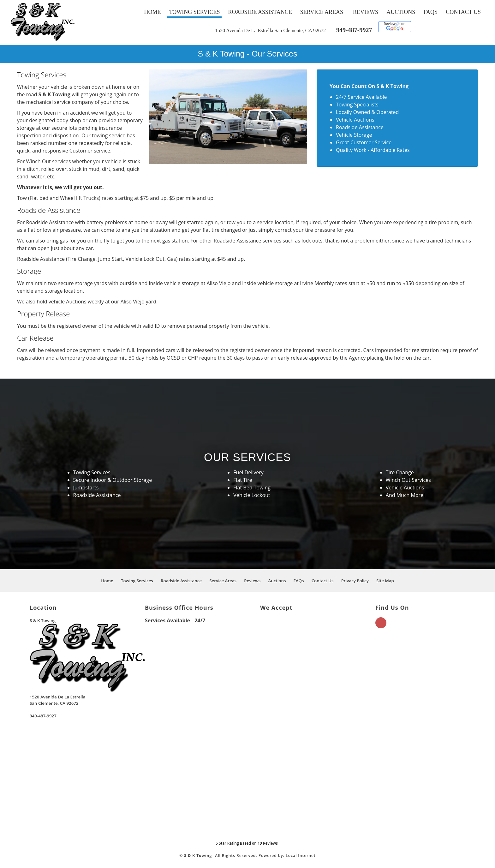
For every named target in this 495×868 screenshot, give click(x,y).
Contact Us (463, 12)
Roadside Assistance (260, 12)
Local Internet (301, 856)
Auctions (401, 12)
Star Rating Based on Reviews (247, 843)
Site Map (385, 581)
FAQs (430, 12)
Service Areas (322, 12)
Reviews (366, 12)
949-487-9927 (354, 30)
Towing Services (195, 12)
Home (153, 12)
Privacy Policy (355, 581)
